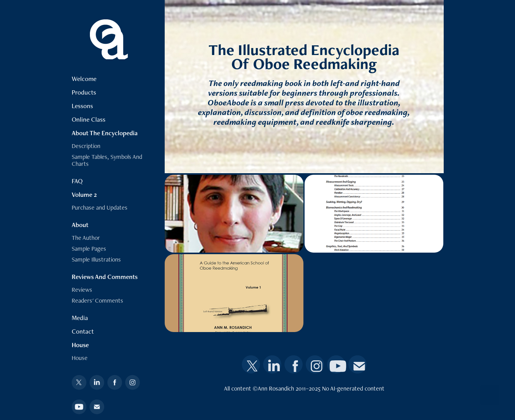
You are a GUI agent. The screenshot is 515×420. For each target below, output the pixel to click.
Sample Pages (89, 249)
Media (80, 318)
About (80, 225)
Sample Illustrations (96, 259)
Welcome (84, 79)
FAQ (77, 181)
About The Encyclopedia (105, 133)
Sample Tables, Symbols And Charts (107, 160)
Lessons (82, 106)
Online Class (89, 119)
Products (84, 92)
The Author (86, 238)
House (80, 345)
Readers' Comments (97, 300)
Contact (83, 331)
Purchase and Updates (100, 207)
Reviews (82, 290)
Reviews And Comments (105, 277)
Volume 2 (84, 195)
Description (86, 146)
